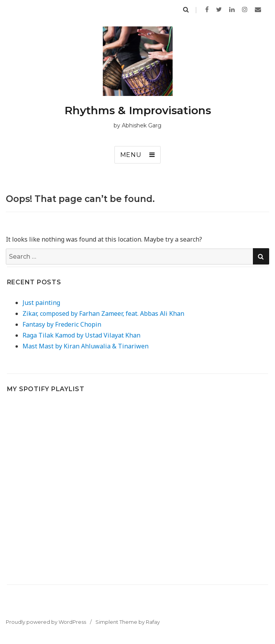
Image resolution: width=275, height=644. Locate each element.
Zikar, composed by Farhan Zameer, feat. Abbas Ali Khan (103, 313)
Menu (131, 155)
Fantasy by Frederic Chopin (62, 324)
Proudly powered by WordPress (46, 622)
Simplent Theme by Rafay (128, 622)
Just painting (41, 303)
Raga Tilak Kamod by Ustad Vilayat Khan (81, 335)
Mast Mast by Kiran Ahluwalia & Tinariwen (86, 346)
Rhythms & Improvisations (138, 110)
